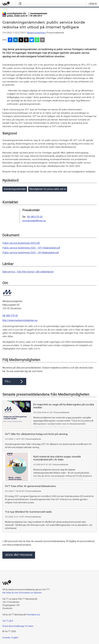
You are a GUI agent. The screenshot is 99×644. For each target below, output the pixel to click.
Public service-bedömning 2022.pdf (21, 243)
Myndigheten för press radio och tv (48, 189)
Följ (14, 381)
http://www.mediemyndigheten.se (20, 320)
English (15, 638)
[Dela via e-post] (42, 40)
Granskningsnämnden (15, 189)
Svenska (6, 638)
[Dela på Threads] (26, 40)
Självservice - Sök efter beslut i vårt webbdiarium (28, 272)
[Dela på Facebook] (10, 40)
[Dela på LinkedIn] (16, 40)
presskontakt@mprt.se (34, 221)
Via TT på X (8, 621)
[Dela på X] (21, 40)
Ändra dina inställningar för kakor (18, 626)
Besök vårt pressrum (19, 555)
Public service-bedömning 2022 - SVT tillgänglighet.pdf (31, 248)
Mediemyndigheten (36, 33)
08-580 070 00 (35, 217)
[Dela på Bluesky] (32, 40)
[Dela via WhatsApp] (37, 40)
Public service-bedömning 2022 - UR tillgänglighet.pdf (31, 253)
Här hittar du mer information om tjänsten (22, 593)
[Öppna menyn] (21, 3)
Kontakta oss (34, 615)
